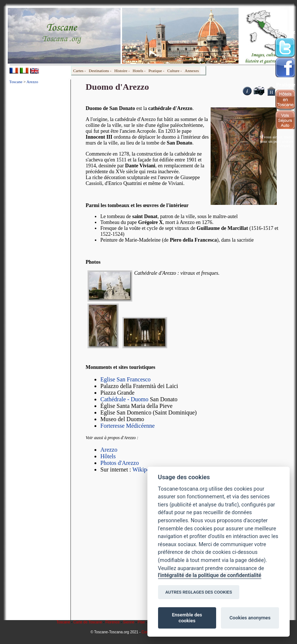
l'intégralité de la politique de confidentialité (210, 575)
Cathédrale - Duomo (124, 399)
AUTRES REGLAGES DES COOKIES (199, 592)
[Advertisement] (39, 200)
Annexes (192, 71)
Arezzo (32, 82)
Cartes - (80, 71)
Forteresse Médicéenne (128, 426)
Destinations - (100, 71)
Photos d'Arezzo (120, 463)
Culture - (174, 71)
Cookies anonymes (250, 618)
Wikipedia (144, 469)
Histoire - (122, 71)
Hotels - (139, 71)
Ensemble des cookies (187, 618)
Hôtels (108, 456)
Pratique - (156, 71)
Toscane (16, 82)
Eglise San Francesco (126, 379)
